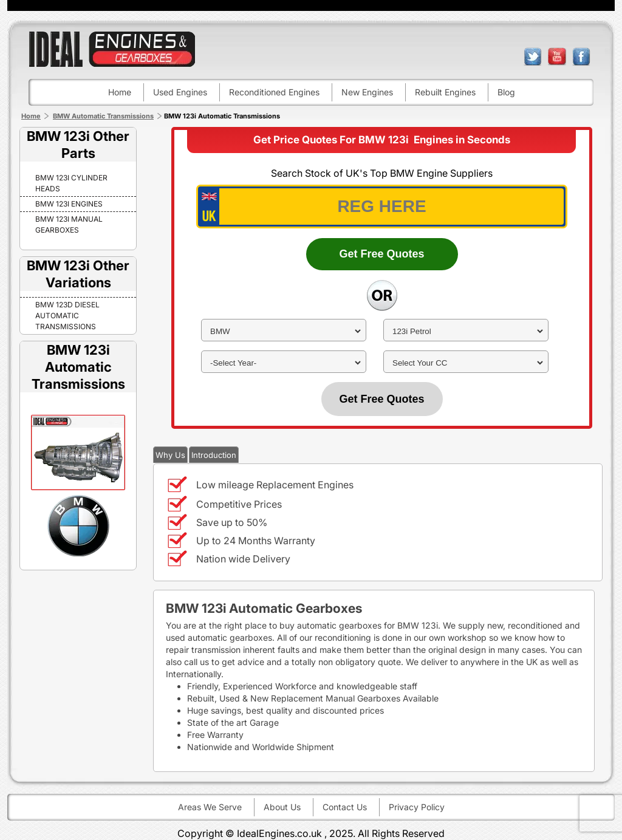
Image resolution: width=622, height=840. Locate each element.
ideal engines (112, 49)
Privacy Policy (417, 807)
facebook (581, 56)
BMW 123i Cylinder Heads (71, 183)
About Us (282, 807)
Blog (506, 92)
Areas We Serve (210, 807)
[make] (284, 331)
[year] (284, 363)
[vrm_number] (382, 207)
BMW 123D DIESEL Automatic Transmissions (67, 316)
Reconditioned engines (274, 92)
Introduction (214, 455)
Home (120, 92)
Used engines (180, 92)
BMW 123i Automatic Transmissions (78, 367)
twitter (533, 56)
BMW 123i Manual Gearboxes (69, 224)
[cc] (466, 363)
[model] (466, 331)
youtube (557, 56)
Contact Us (345, 807)
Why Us (170, 455)
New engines (367, 92)
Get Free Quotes (381, 254)
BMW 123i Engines (69, 204)
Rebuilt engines (445, 92)
